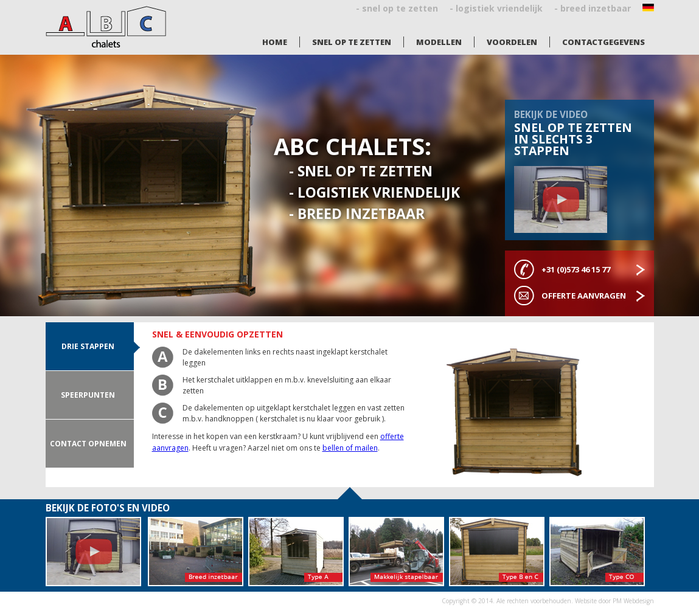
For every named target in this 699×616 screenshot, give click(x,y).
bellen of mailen (350, 448)
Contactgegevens (603, 42)
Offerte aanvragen (584, 296)
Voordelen (512, 42)
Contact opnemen (88, 444)
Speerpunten (88, 395)
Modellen (439, 42)
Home (275, 42)
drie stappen (88, 346)
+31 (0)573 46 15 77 (576, 269)
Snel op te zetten (352, 42)
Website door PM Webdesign (614, 601)
